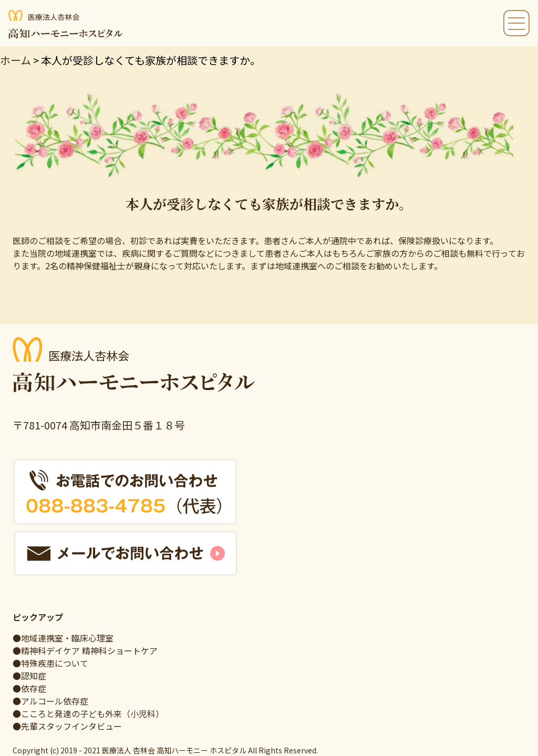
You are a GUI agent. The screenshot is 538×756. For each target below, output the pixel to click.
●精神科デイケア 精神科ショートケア (85, 650)
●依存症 (29, 688)
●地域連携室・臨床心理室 (63, 638)
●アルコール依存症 (50, 701)
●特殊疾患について (50, 663)
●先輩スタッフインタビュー (67, 726)
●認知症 (29, 676)
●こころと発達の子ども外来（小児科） (88, 713)
